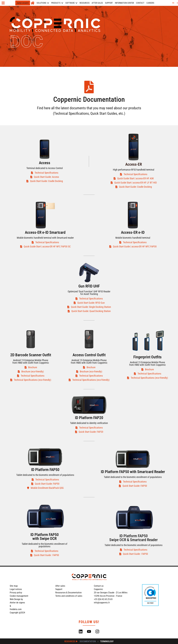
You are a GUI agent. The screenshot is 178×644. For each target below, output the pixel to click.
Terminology (107, 641)
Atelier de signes (17, 603)
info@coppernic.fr (102, 603)
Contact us (99, 586)
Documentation (88, 641)
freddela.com (16, 609)
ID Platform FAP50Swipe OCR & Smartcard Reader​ (133, 538)
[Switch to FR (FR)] (173, 3)
